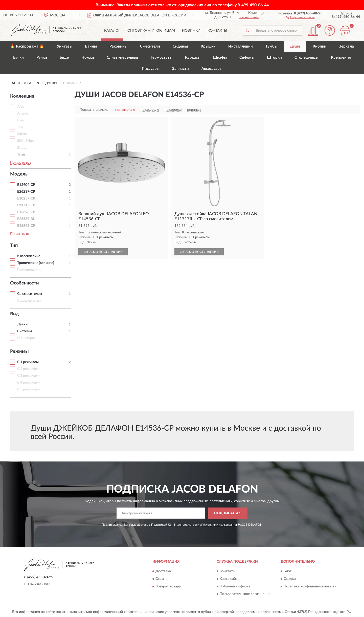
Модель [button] (19, 174)
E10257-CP (26, 199)
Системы (25, 331)
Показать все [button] (21, 163)
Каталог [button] (112, 31)
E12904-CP (26, 185)
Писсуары (151, 69)
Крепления (341, 58)
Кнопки (320, 46)
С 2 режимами (29, 369)
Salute (22, 134)
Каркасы (193, 58)
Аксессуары (212, 69)
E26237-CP (26, 192)
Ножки (88, 58)
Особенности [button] (25, 283)
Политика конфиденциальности (310, 587)
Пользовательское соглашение (245, 594)
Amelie (23, 114)
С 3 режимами (29, 376)
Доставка (163, 571)
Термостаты (162, 58)
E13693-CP (26, 212)
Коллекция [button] (22, 96)
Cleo (21, 120)
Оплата (162, 579)
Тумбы (271, 46)
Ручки (42, 58)
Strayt (22, 148)
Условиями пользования (220, 525)
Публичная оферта (235, 587)
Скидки (290, 579)
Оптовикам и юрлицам (151, 31)
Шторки (274, 58)
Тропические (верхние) (36, 263)
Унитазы (65, 46)
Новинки (191, 31)
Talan (21, 155)
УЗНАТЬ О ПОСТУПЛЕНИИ (103, 252)
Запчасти (180, 69)
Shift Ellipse (26, 141)
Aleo (21, 107)
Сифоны (247, 58)
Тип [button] (14, 246)
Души (295, 46)
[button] (300, 17)
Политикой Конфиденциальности (175, 525)
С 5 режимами (29, 389)
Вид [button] (15, 314)
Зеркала (346, 46)
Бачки (18, 58)
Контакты (217, 31)
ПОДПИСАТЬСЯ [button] (228, 513)
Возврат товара (168, 587)
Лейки (22, 324)
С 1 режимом (28, 362)
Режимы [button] (19, 351)
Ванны (91, 46)
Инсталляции (241, 46)
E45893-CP (26, 226)
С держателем (29, 301)
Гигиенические (29, 270)
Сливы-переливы (122, 58)
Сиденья (180, 46)
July (20, 127)
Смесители (150, 46)
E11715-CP (26, 205)
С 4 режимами (29, 383)
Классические (29, 256)
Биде (64, 58)
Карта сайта (230, 579)
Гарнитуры (26, 338)
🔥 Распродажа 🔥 (27, 46)
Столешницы (306, 58)
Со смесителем (30, 294)
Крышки (208, 46)
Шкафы (220, 58)
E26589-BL (26, 219)
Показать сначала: (95, 110)
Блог (288, 571)
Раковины (118, 46)
